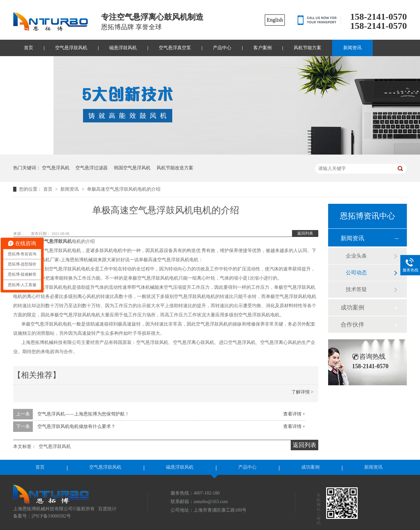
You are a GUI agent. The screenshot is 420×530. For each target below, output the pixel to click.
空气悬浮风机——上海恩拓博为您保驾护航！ (83, 414)
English (275, 20)
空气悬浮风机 (56, 168)
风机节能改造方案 (175, 168)
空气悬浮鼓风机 (71, 48)
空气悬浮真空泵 (175, 48)
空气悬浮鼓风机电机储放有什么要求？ (76, 426)
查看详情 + (294, 414)
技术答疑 (356, 289)
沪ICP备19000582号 (51, 516)
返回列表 (305, 233)
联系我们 (33, 64)
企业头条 (356, 256)
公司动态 (356, 273)
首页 (29, 48)
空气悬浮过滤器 (92, 168)
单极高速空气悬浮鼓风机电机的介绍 (124, 189)
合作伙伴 (352, 325)
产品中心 (222, 48)
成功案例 (352, 307)
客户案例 (262, 48)
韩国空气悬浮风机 (132, 168)
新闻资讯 (352, 48)
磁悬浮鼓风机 (123, 48)
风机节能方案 (307, 48)
